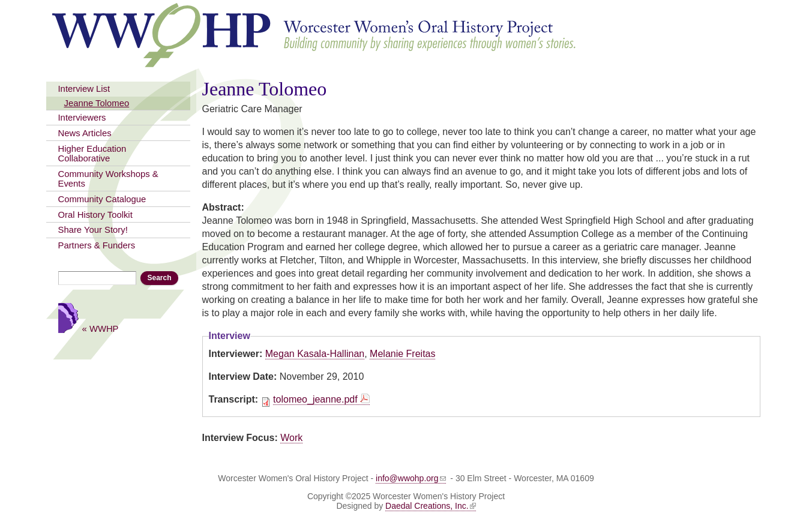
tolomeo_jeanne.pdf (315, 399)
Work (291, 438)
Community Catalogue (102, 199)
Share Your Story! (93, 230)
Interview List (84, 89)
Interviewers (82, 118)
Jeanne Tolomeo (97, 103)
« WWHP (101, 328)
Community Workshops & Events (108, 179)
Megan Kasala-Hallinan (315, 354)
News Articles (85, 133)
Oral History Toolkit (95, 215)
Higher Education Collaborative (92, 154)
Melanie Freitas (402, 354)
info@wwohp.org (411, 478)
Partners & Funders (97, 245)
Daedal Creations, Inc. (431, 506)
